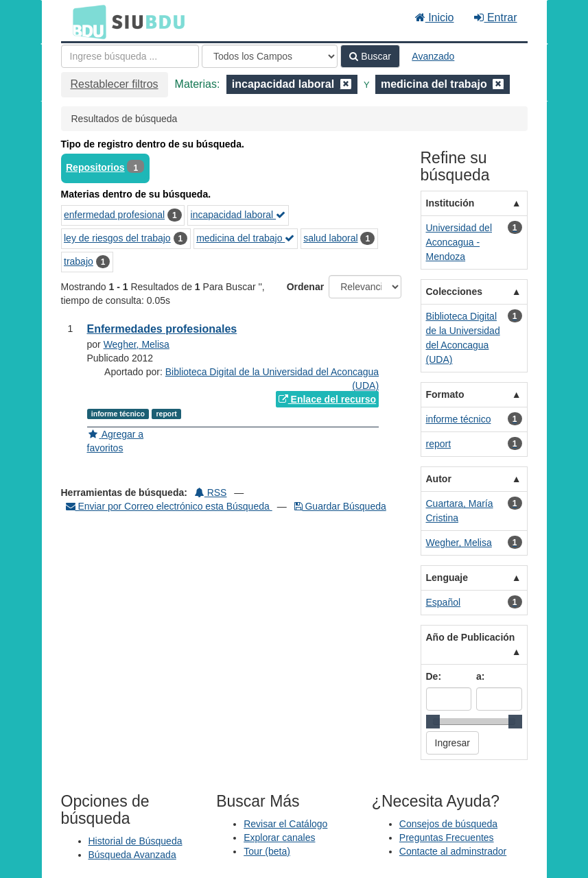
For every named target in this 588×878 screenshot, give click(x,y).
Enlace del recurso (327, 399)
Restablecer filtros (115, 84)
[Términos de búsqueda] (130, 56)
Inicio (435, 17)
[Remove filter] (346, 84)
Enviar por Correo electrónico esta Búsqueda (169, 506)
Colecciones (454, 292)
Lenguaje (447, 578)
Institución (450, 203)
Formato (445, 394)
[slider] (433, 722)
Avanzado (433, 56)
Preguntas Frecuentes (447, 838)
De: (434, 676)
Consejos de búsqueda (448, 824)
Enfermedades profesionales (162, 329)
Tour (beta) (267, 851)
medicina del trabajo (245, 238)
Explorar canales (279, 838)
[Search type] (270, 56)
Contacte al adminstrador (453, 851)
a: (480, 676)
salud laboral (330, 238)
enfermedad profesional (114, 215)
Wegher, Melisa (137, 344)
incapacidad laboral (238, 215)
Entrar (495, 17)
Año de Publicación (471, 637)
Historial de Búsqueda (136, 841)
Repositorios (95, 167)
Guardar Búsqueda (340, 506)
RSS (211, 493)
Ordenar (305, 287)
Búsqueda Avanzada (132, 855)
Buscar (370, 56)
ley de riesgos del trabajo (117, 238)
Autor (439, 479)
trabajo (79, 261)
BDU (86, 21)
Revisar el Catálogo (285, 824)
